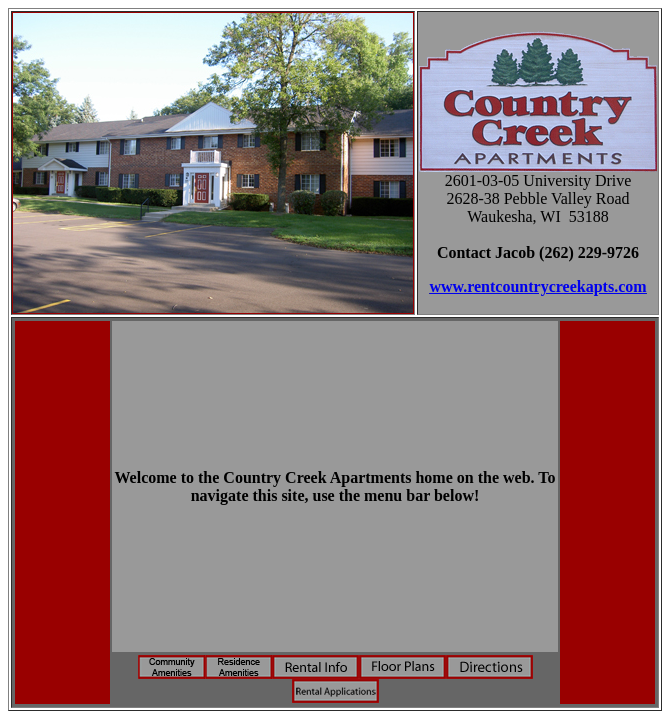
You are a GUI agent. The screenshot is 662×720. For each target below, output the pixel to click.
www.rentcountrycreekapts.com (537, 286)
